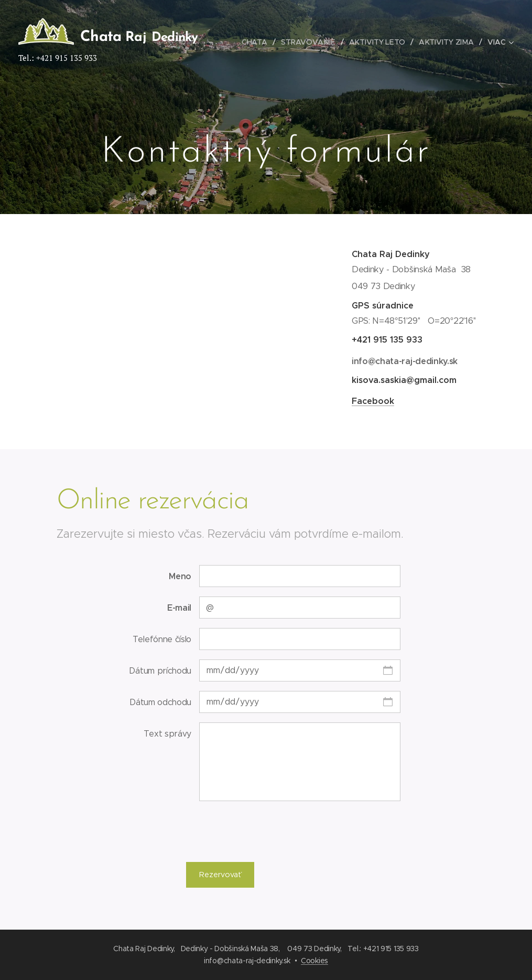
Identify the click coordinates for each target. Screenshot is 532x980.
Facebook (372, 401)
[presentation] (278, 831)
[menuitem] (258, 42)
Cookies (314, 961)
